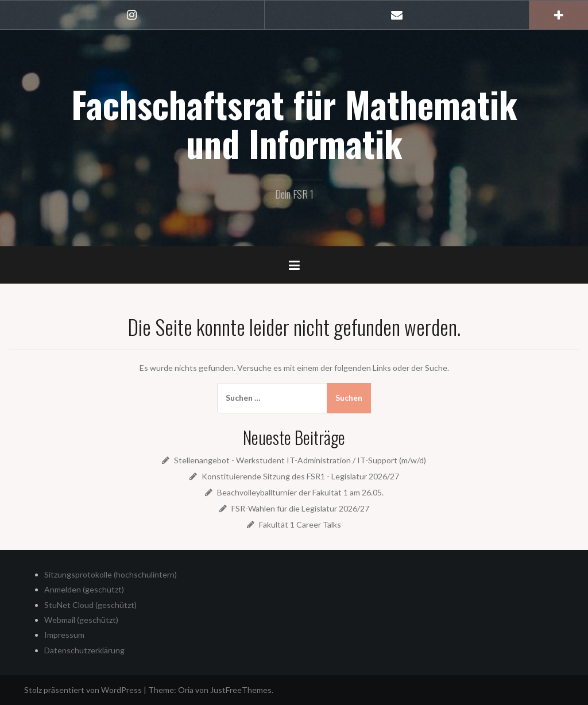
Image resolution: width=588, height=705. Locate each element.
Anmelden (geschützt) (84, 589)
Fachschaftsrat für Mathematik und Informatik (294, 123)
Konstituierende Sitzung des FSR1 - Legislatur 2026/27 (300, 476)
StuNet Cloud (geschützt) (90, 605)
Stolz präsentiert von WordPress (83, 690)
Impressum (64, 635)
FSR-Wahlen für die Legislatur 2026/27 (300, 508)
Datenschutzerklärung (84, 650)
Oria (186, 690)
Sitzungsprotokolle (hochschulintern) (111, 574)
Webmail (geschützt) (81, 620)
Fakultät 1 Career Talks (300, 524)
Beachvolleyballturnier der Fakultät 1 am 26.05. (300, 492)
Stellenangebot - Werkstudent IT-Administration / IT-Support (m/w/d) (300, 460)
